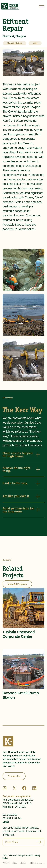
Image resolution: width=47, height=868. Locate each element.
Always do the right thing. (16, 469)
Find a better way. (15, 483)
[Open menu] (42, 6)
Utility (35, 43)
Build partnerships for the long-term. (18, 510)
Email (6, 822)
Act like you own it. (16, 496)
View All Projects (17, 584)
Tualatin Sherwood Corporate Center (19, 634)
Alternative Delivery (15, 43)
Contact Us (14, 776)
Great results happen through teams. (18, 455)
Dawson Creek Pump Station (21, 695)
